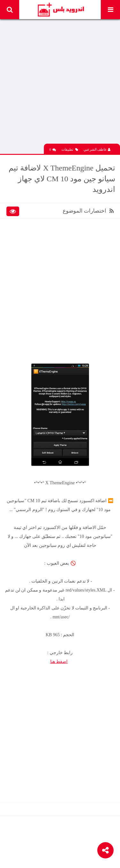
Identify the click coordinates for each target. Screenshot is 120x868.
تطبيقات (70, 150)
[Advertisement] (60, 84)
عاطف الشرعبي (97, 149)
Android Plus (61, 10)
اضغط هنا (59, 662)
